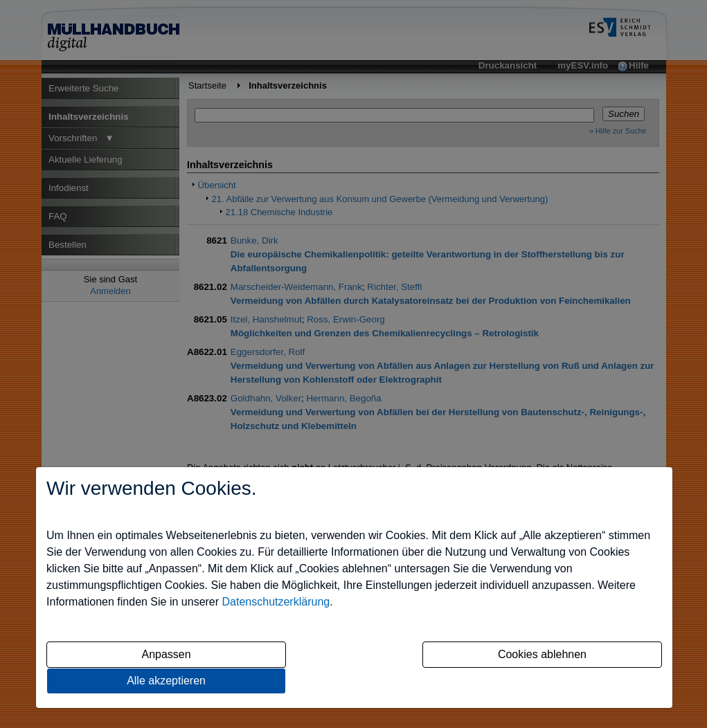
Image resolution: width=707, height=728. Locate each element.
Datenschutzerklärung (276, 602)
